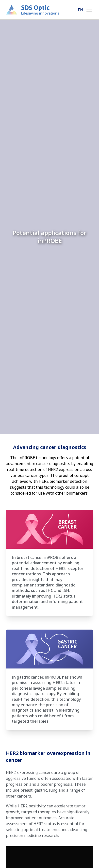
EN (81, 10)
